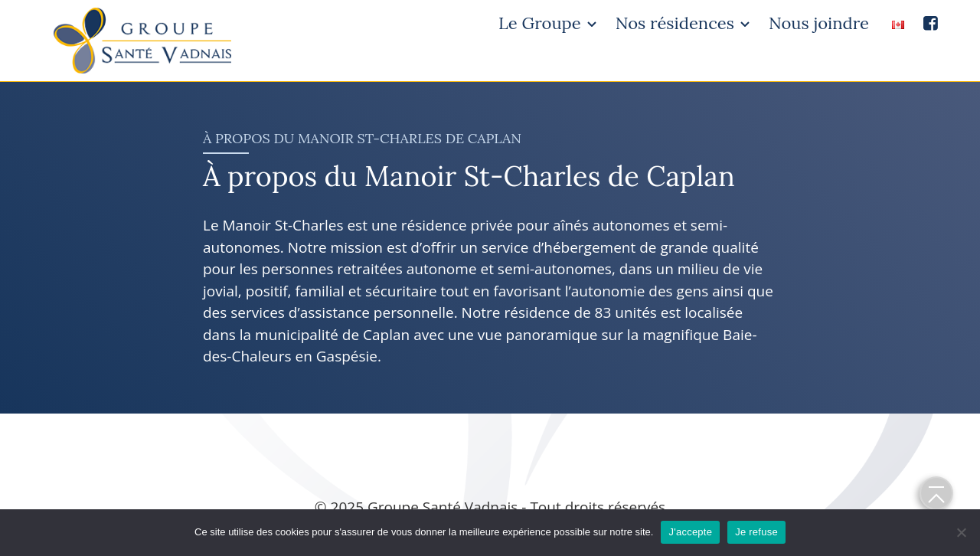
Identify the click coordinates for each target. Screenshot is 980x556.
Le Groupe (540, 23)
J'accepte (690, 532)
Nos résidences (675, 23)
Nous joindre (819, 23)
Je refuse (756, 532)
